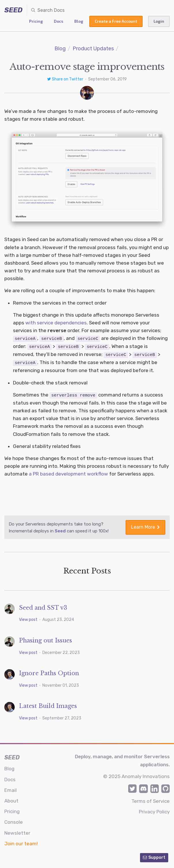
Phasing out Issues (46, 639)
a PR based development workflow (68, 473)
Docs (59, 21)
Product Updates (93, 49)
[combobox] (61, 10)
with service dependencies (56, 323)
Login (159, 21)
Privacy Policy (154, 811)
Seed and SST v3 (43, 607)
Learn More (145, 526)
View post (29, 618)
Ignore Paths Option (49, 672)
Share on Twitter (66, 79)
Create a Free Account (116, 21)
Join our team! (21, 842)
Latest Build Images (48, 705)
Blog (79, 21)
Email (11, 789)
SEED (13, 10)
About (11, 800)
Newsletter (17, 832)
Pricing (36, 21)
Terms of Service (151, 800)
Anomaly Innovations (146, 775)
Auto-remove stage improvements (87, 67)
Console (14, 821)
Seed (60, 530)
